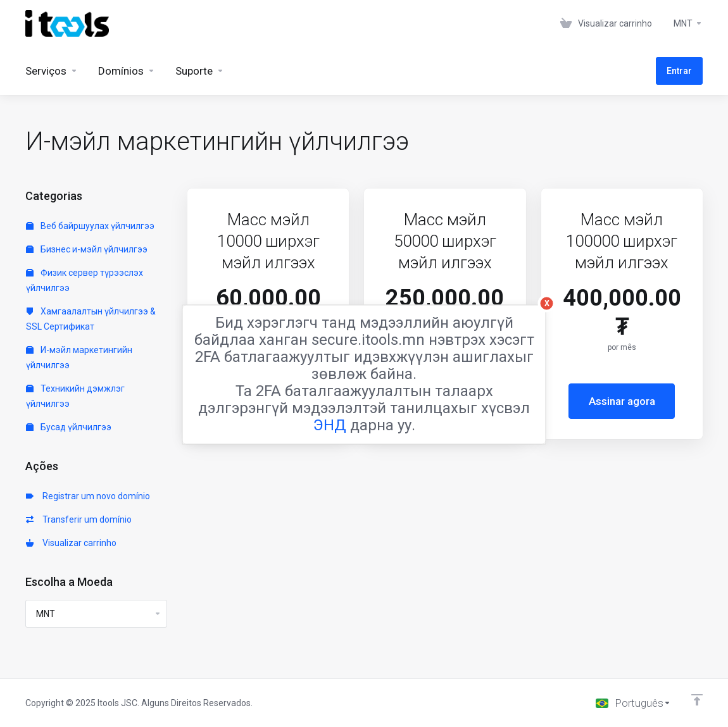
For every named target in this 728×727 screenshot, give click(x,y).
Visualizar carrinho (71, 543)
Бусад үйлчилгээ (69, 427)
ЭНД (330, 425)
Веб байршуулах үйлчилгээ (90, 226)
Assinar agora (622, 401)
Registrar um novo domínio (88, 496)
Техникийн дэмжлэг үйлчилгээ (75, 396)
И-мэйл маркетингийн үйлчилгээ (79, 357)
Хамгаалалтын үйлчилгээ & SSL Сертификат (91, 319)
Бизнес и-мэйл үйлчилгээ (87, 249)
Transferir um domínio (79, 519)
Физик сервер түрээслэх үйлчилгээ (85, 280)
